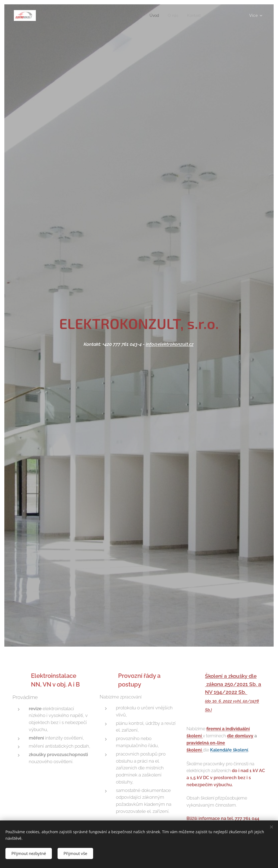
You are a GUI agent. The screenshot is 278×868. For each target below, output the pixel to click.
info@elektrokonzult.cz (170, 344)
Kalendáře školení (229, 750)
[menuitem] (150, 15)
